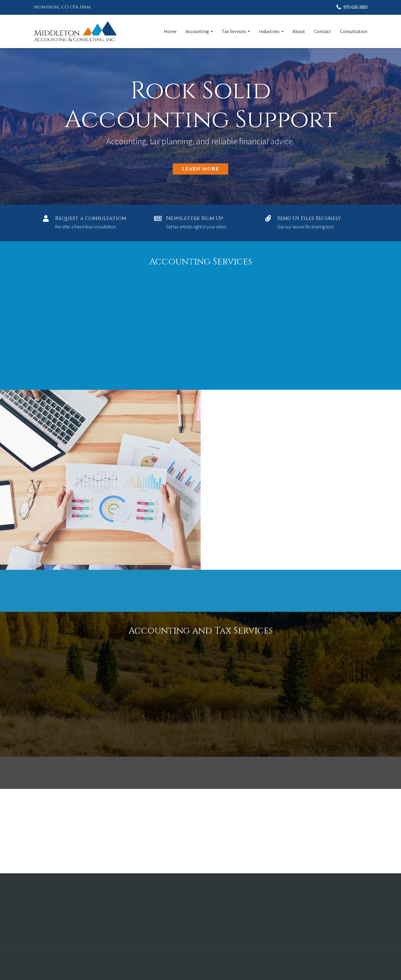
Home (170, 31)
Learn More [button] (201, 169)
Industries (269, 31)
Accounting (197, 31)
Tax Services (234, 31)
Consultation (354, 31)
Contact (323, 31)
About (299, 31)
